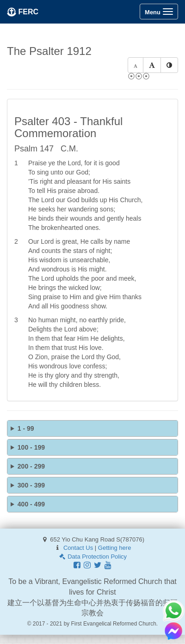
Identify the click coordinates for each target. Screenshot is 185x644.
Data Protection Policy (92, 557)
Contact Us (78, 548)
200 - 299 (31, 466)
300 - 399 (31, 485)
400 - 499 (31, 504)
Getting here (115, 548)
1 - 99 (26, 428)
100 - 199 (31, 447)
